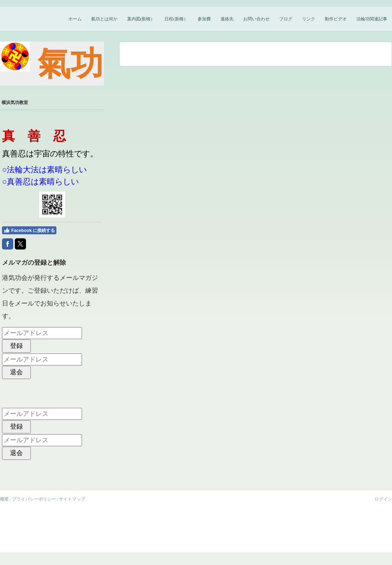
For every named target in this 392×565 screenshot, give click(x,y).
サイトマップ (72, 499)
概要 (4, 499)
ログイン (383, 499)
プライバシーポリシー (34, 499)
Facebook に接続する (29, 230)
